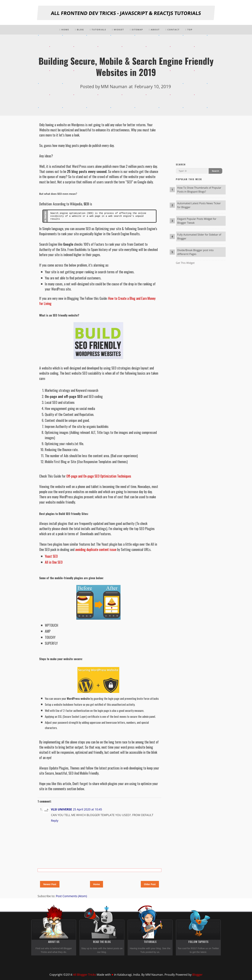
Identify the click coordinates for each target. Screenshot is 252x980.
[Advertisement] (201, 139)
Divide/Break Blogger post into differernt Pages (195, 252)
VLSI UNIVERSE (61, 809)
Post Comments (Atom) (71, 896)
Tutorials (98, 30)
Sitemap (136, 30)
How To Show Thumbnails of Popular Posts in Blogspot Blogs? (199, 190)
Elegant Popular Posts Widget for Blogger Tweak (197, 221)
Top (189, 30)
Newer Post (50, 884)
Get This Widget (185, 263)
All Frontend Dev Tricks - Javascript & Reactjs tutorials (126, 13)
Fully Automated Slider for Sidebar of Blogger (199, 237)
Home (64, 30)
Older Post (150, 884)
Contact (173, 30)
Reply (55, 821)
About (154, 30)
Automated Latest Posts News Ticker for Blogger (199, 205)
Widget (118, 30)
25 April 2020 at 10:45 (87, 809)
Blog (80, 30)
